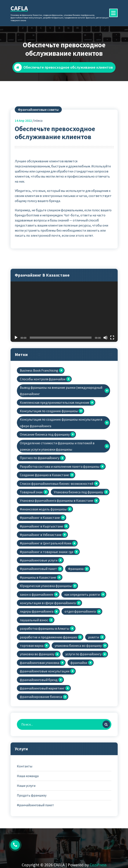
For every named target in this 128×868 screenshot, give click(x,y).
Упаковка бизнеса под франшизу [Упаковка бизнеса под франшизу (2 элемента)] (78, 534)
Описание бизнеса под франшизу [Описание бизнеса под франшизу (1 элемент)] (45, 477)
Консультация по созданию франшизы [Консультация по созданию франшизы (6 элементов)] (49, 453)
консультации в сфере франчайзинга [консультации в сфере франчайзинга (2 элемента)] (48, 645)
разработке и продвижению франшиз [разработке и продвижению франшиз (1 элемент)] (48, 679)
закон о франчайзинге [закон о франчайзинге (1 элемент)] (36, 637)
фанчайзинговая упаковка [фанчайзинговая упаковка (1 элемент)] (40, 705)
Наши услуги (26, 828)
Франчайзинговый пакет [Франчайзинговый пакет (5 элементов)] (38, 611)
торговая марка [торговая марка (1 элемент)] (32, 688)
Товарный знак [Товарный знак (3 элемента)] (31, 534)
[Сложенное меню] (113, 13)
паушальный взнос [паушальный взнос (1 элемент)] (34, 662)
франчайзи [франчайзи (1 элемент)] (79, 705)
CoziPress (98, 865)
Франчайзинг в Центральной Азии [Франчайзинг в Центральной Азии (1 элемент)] (46, 585)
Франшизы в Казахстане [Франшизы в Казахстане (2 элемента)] (38, 620)
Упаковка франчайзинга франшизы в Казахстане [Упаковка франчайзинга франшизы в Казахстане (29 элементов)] (57, 543)
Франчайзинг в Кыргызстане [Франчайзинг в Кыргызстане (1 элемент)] (41, 569)
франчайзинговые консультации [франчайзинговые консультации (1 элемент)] (45, 713)
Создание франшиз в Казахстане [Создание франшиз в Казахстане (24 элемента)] (44, 517)
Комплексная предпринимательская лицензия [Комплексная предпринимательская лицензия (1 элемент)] (54, 445)
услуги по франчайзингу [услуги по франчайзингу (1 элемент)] (83, 697)
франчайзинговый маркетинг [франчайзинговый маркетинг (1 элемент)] (42, 731)
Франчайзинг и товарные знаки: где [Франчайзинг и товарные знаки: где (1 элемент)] (47, 594)
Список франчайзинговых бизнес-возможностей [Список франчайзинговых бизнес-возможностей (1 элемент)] (57, 526)
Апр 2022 (23, 163)
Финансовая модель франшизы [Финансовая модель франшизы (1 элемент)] (43, 551)
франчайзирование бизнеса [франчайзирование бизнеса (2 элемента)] (41, 739)
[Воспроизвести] (16, 380)
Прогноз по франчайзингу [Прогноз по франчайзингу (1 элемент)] (40, 500)
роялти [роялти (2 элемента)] (94, 679)
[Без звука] (105, 380)
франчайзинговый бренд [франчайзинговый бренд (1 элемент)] (39, 722)
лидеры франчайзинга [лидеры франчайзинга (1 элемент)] (37, 654)
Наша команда (28, 818)
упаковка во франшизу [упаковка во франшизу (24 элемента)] (37, 697)
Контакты (25, 808)
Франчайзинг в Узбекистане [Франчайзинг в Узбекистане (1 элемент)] (41, 577)
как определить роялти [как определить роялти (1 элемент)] (82, 637)
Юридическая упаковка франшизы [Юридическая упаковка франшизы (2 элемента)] (46, 628)
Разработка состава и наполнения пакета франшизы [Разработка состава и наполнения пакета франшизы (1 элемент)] (60, 509)
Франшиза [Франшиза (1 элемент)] (76, 611)
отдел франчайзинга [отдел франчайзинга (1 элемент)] (80, 654)
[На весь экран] (112, 380)
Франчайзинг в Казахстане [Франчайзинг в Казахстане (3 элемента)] (40, 560)
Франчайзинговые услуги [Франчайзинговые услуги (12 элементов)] (39, 603)
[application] (64, 354)
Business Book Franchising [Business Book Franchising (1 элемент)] (39, 413)
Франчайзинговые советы (38, 152)
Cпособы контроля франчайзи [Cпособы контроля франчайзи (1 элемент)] (43, 421)
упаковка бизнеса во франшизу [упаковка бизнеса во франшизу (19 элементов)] (78, 688)
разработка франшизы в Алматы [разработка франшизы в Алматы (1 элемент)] (44, 671)
